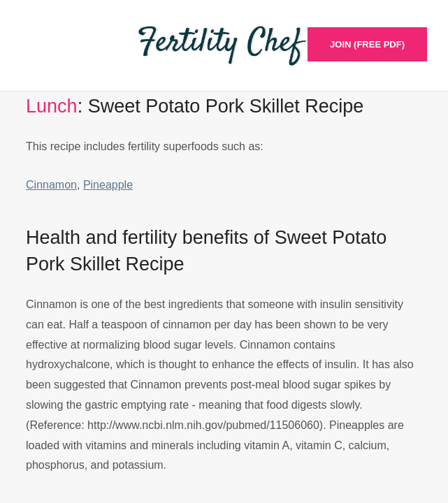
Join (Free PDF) (367, 44)
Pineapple (108, 185)
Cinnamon (51, 185)
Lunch (52, 106)
